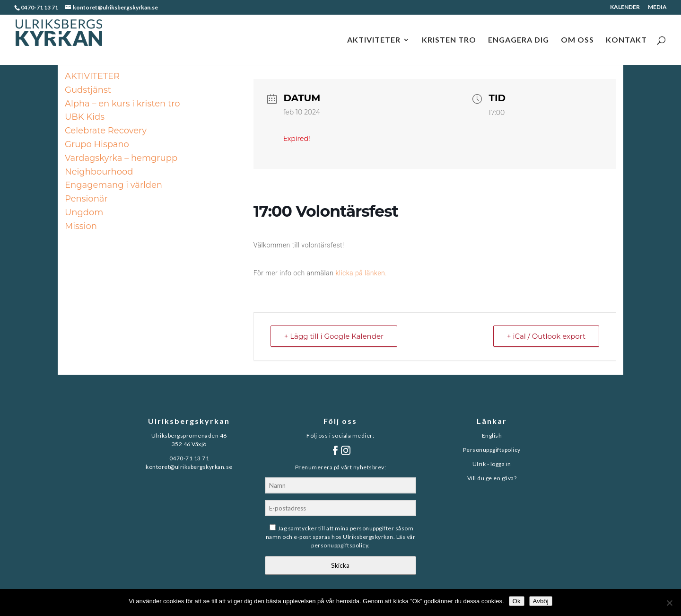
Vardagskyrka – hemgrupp (121, 158)
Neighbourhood (99, 172)
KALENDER (625, 7)
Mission (81, 226)
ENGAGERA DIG (519, 40)
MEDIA (657, 7)
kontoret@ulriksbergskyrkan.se (189, 467)
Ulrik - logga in (492, 464)
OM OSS (577, 40)
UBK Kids (85, 117)
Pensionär (86, 199)
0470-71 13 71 (39, 7)
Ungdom (84, 212)
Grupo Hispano (97, 144)
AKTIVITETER (374, 40)
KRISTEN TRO (449, 40)
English (492, 436)
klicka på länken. (361, 273)
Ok (517, 601)
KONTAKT (626, 40)
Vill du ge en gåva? (492, 478)
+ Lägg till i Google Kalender (334, 336)
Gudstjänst (88, 90)
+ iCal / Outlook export (546, 336)
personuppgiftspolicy (340, 545)
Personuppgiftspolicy (492, 450)
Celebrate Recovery (106, 131)
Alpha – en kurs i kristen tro (122, 104)
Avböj (541, 601)
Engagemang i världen (113, 185)
